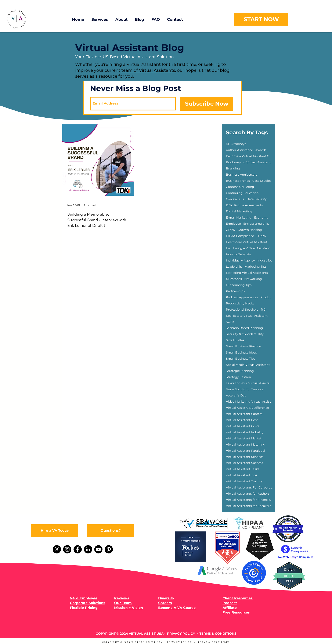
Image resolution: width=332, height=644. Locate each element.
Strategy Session (238, 377)
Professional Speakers (242, 310)
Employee (233, 224)
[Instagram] (67, 549)
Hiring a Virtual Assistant (251, 248)
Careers (165, 603)
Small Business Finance (243, 346)
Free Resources (236, 612)
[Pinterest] (109, 549)
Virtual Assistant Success (244, 463)
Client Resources (238, 598)
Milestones (234, 279)
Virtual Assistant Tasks (243, 469)
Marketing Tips (256, 267)
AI (227, 144)
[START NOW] (261, 19)
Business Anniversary (242, 175)
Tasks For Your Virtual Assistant (249, 383)
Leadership (234, 267)
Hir (228, 248)
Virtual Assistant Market (244, 438)
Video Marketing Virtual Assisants (249, 402)
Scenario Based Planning (244, 328)
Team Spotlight (237, 389)
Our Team (123, 603)
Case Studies (262, 181)
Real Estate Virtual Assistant (247, 316)
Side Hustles (235, 340)
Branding (233, 169)
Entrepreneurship (256, 224)
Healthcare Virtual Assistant (247, 242)
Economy (261, 218)
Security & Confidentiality (245, 334)
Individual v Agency (240, 261)
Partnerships (235, 291)
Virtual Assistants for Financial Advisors (249, 500)
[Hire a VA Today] (55, 531)
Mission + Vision (129, 608)
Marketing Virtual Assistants (247, 273)
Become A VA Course (177, 608)
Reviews (122, 598)
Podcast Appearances (242, 297)
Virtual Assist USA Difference (247, 408)
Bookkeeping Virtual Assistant (248, 162)
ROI (264, 310)
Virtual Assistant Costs (243, 426)
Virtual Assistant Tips (241, 475)
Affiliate (230, 608)
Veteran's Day (236, 396)
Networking (253, 279)
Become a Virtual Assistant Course (249, 156)
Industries (265, 261)
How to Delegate (239, 254)
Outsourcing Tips (239, 285)
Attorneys (239, 144)
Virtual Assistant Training (245, 481)
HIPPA (261, 236)
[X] (57, 549)
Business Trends (238, 181)
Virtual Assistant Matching (246, 445)
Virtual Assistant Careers (244, 414)
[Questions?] (111, 531)
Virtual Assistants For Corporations (249, 488)
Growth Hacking (250, 230)
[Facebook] (78, 549)
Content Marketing (240, 187)
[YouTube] (98, 549)
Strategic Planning (240, 371)
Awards (261, 150)
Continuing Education (242, 193)
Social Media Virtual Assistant (248, 365)
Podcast (230, 603)
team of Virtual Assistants (148, 70)
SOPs (230, 322)
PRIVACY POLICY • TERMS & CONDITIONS (202, 634)
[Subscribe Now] (207, 104)
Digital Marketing (239, 211)
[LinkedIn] (88, 549)
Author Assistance (239, 150)
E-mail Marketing (239, 218)
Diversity (166, 598)
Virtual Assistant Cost (242, 420)
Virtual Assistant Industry (245, 432)
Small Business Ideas (241, 353)
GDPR (230, 230)
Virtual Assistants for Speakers (248, 506)
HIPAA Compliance (240, 236)
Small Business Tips (241, 359)
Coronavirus (235, 199)
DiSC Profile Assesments (244, 205)
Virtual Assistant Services (245, 457)
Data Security (257, 199)
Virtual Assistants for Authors (248, 494)
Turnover (258, 389)
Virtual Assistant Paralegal (246, 451)
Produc (266, 297)
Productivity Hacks (240, 303)
